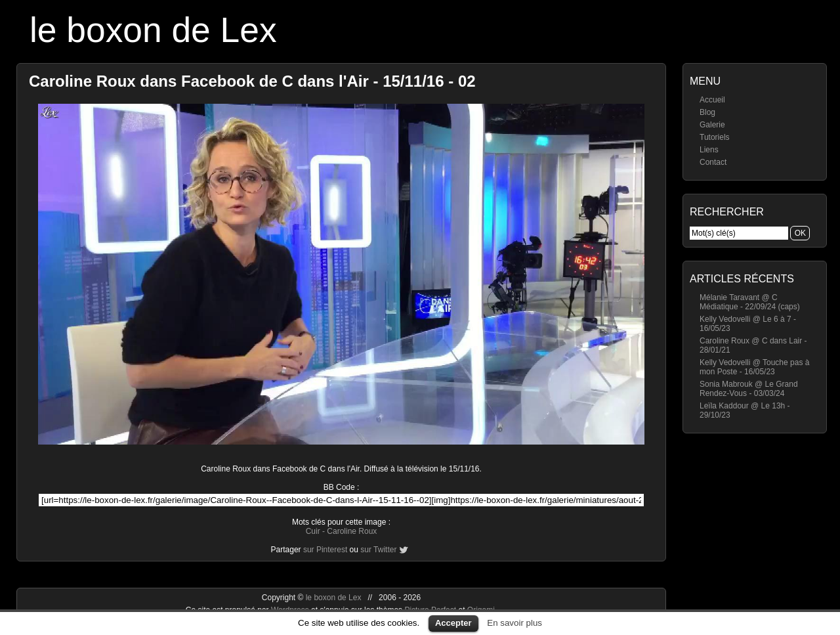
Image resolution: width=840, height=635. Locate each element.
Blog (707, 112)
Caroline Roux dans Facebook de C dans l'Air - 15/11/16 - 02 (252, 81)
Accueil (712, 100)
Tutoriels (715, 137)
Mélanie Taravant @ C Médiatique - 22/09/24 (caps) (750, 302)
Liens (709, 150)
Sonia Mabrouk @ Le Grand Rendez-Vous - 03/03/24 (749, 389)
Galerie (712, 125)
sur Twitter (378, 550)
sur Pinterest (325, 550)
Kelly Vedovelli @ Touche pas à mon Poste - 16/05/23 (754, 367)
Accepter (453, 623)
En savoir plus (514, 623)
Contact (713, 162)
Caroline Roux (352, 531)
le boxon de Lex (153, 30)
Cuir (313, 531)
